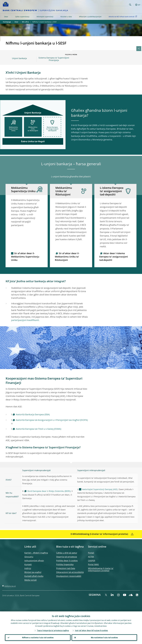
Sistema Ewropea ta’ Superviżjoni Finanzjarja (54, 59)
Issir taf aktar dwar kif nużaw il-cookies (91, 630)
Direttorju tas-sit (10, 586)
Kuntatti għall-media (34, 576)
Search (130, 5)
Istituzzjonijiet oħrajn (34, 561)
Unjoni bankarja (19, 58)
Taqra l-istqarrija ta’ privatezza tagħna (53, 630)
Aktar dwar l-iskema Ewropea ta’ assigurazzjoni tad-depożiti (114, 257)
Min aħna (25, 22)
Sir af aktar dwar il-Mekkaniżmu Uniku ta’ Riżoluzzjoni (67, 257)
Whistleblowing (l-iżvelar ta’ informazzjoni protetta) (101, 569)
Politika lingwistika (65, 564)
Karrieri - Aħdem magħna (36, 553)
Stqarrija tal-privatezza (67, 557)
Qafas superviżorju (22, 17)
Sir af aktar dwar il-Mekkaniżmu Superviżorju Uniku (25, 257)
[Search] (117, 4)
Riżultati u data (66, 17)
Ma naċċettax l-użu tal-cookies (104, 637)
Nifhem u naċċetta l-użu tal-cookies (38, 637)
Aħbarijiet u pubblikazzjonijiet (90, 17)
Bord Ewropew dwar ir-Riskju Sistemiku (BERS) (49, 491)
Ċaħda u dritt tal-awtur (67, 553)
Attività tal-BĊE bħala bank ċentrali (123, 16)
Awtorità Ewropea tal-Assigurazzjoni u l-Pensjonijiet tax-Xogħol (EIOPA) (52, 420)
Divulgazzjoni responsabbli (69, 576)
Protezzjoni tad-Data (66, 568)
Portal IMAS (93, 564)
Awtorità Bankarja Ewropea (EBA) (33, 414)
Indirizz (28, 568)
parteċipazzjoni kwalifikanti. (25, 320)
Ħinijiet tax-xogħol (33, 572)
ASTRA (91, 557)
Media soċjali (31, 580)
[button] (134, 5)
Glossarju (29, 557)
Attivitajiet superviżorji (45, 17)
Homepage (7, 22)
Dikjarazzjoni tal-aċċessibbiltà (70, 572)
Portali (91, 553)
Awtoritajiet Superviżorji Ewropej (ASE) (100, 489)
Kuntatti (28, 564)
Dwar (6, 17)
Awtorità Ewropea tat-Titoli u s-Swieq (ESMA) (39, 429)
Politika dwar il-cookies (67, 561)
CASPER (92, 561)
